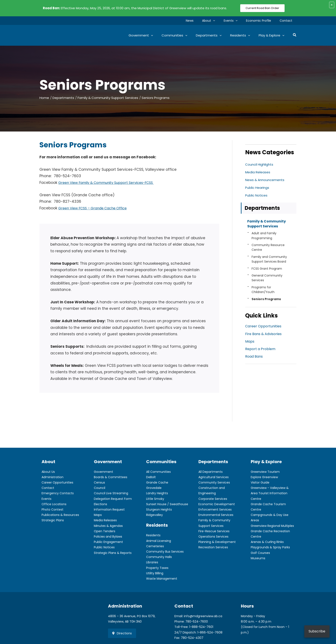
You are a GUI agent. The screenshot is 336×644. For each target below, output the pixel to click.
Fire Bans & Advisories (263, 335)
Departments (262, 208)
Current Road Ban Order (262, 8)
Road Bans (254, 358)
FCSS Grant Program (267, 269)
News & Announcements (266, 180)
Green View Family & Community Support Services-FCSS (111, 183)
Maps (250, 343)
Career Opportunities (263, 327)
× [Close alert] (332, 5)
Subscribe (317, 631)
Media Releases (258, 172)
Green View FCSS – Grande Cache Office (96, 208)
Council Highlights (260, 164)
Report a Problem (260, 350)
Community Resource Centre (268, 248)
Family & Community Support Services (267, 224)
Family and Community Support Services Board (269, 260)
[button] (222, 21)
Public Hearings (258, 188)
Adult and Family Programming (264, 237)
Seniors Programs (266, 300)
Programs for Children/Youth (263, 291)
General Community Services (267, 279)
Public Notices (257, 195)
